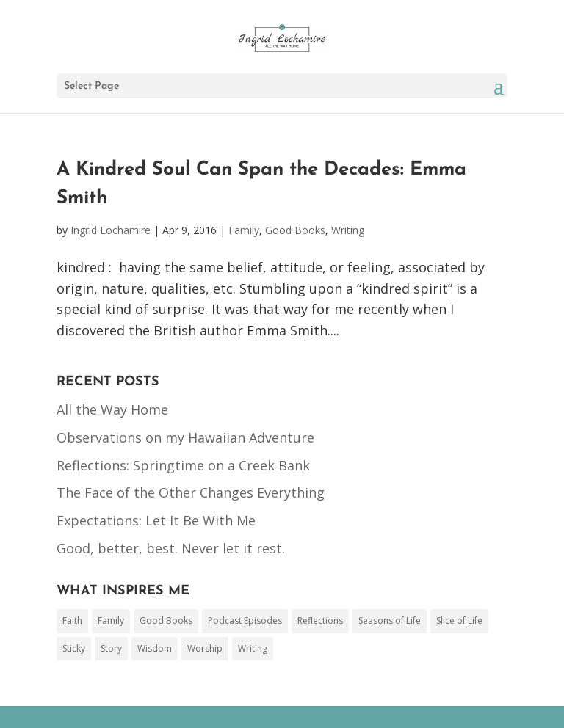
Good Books (295, 230)
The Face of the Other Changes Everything (191, 492)
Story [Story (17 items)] (111, 648)
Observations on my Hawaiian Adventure (185, 437)
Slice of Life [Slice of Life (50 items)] (459, 620)
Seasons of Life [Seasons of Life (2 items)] (390, 620)
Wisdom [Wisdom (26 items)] (155, 648)
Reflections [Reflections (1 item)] (320, 620)
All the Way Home (112, 409)
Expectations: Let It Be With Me (156, 520)
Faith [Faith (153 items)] (72, 620)
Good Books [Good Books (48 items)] (166, 620)
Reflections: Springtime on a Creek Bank (183, 465)
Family (244, 230)
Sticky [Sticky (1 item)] (74, 648)
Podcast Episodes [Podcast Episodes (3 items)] (245, 620)
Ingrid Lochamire (111, 230)
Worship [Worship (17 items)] (205, 648)
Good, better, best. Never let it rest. (171, 548)
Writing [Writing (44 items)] (253, 648)
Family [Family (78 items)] (111, 620)
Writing (348, 230)
